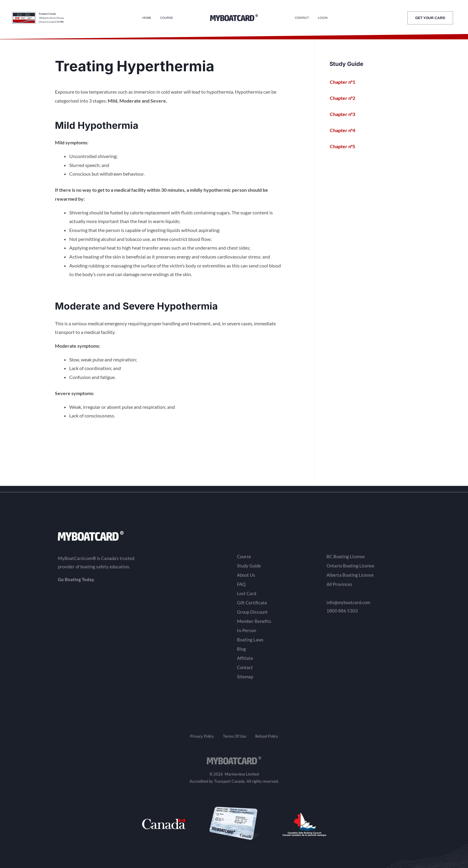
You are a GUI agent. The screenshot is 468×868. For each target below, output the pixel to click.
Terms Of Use (235, 736)
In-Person (247, 630)
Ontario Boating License (350, 566)
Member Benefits (254, 621)
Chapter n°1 (346, 82)
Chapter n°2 (346, 98)
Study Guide (249, 566)
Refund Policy (267, 736)
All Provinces (339, 584)
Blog (241, 649)
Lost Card (247, 593)
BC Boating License (346, 556)
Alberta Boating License (350, 575)
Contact (302, 18)
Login (323, 18)
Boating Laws (250, 640)
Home (147, 18)
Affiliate (245, 658)
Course (167, 18)
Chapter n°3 (346, 114)
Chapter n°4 (346, 130)
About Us (246, 575)
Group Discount (252, 612)
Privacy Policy (202, 736)
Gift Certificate (252, 603)
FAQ (241, 584)
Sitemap (245, 677)
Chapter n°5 (346, 146)
